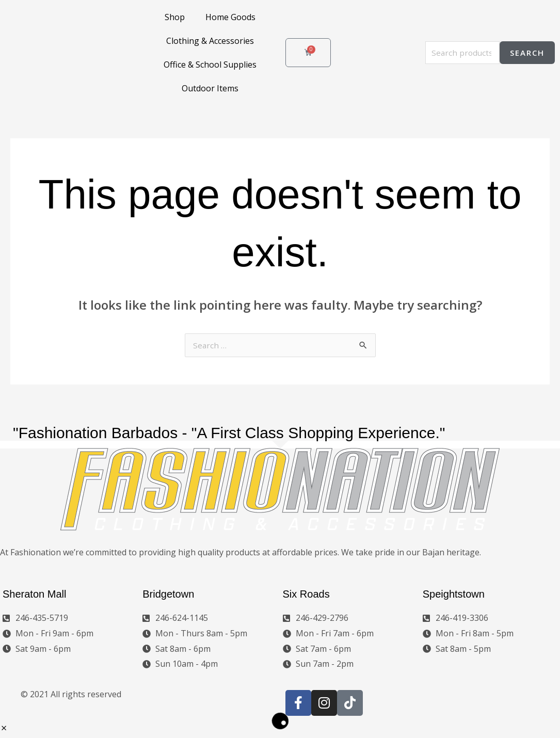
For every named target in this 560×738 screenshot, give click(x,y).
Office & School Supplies (210, 65)
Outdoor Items (210, 88)
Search (527, 53)
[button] (4, 730)
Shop (175, 17)
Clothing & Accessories (210, 41)
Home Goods (230, 17)
